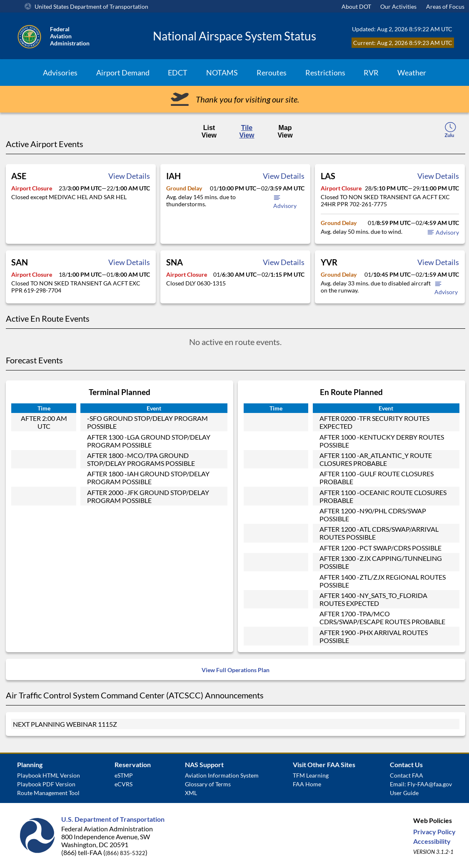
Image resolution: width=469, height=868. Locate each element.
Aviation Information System (222, 775)
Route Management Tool (48, 793)
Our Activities (398, 6)
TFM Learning (311, 775)
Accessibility (432, 841)
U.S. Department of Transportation (113, 819)
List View (209, 131)
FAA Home (307, 784)
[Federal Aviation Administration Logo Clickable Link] (80, 36)
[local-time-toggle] (450, 131)
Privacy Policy (434, 832)
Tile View (247, 131)
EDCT (178, 73)
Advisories (60, 73)
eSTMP (124, 775)
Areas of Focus (445, 6)
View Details (129, 176)
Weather (412, 73)
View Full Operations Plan (236, 670)
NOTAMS (222, 73)
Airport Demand (123, 73)
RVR (371, 73)
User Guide (404, 793)
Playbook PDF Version (46, 784)
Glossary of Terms (208, 784)
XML (191, 793)
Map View (285, 131)
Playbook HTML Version (49, 775)
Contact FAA (407, 775)
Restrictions (325, 73)
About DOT (356, 6)
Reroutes (272, 73)
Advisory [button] (443, 232)
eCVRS (123, 784)
